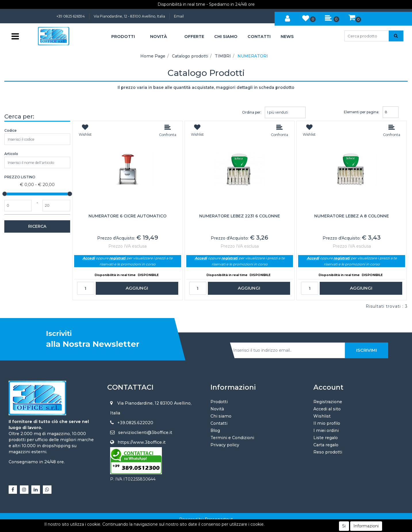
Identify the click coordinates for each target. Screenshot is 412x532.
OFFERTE (194, 37)
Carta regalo (326, 445)
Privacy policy (225, 445)
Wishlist (322, 416)
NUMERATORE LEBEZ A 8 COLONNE (352, 216)
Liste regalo (326, 438)
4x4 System (184, 525)
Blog (215, 430)
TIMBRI (223, 56)
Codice (10, 130)
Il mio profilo (327, 423)
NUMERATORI (253, 56)
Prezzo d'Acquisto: (116, 238)
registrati (117, 258)
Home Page (153, 56)
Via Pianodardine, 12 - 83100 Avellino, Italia (129, 16)
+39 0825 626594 (71, 16)
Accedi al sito (327, 409)
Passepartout (219, 519)
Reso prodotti (328, 452)
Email (179, 16)
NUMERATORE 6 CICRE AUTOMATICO (128, 216)
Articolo (11, 154)
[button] (288, 18)
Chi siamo (221, 416)
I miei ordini (326, 430)
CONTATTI (259, 37)
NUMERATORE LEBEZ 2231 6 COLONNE (240, 216)
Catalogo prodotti (190, 56)
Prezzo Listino (20, 177)
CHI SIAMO (226, 37)
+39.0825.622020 (135, 423)
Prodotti (219, 402)
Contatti (219, 423)
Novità (217, 409)
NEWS (287, 37)
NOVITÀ (159, 37)
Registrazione (328, 402)
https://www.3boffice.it (142, 442)
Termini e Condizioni (232, 438)
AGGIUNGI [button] (137, 288)
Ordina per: (252, 112)
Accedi (89, 258)
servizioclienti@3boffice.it (145, 433)
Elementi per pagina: (362, 112)
